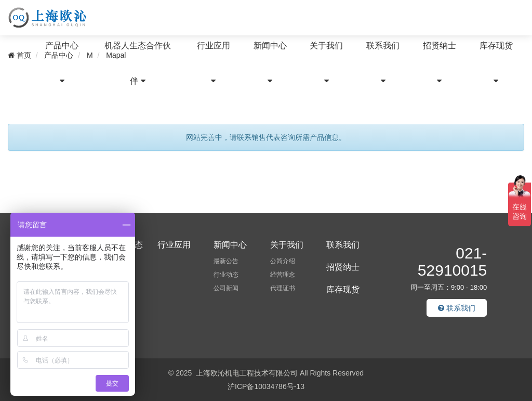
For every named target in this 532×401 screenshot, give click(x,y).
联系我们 (383, 63)
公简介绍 (283, 261)
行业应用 (214, 63)
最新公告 (226, 261)
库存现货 (496, 63)
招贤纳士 (440, 63)
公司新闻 (226, 288)
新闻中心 (270, 63)
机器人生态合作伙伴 (138, 63)
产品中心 (62, 63)
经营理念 (283, 275)
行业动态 (226, 275)
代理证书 (283, 288)
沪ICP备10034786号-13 (266, 386)
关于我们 (326, 63)
